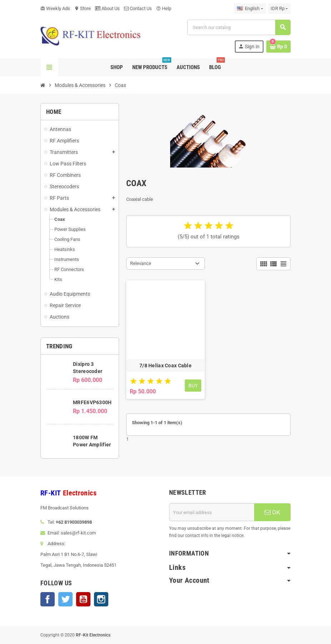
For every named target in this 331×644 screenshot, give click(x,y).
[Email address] (212, 512)
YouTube (83, 599)
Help (164, 8)
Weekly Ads (55, 8)
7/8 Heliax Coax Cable (165, 365)
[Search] (239, 27)
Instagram (101, 599)
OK (272, 512)
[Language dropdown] (250, 9)
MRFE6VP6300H (92, 402)
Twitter (65, 599)
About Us (107, 8)
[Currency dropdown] (279, 9)
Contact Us (138, 8)
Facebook (48, 599)
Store (83, 8)
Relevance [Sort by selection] (141, 263)
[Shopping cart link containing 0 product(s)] (278, 47)
